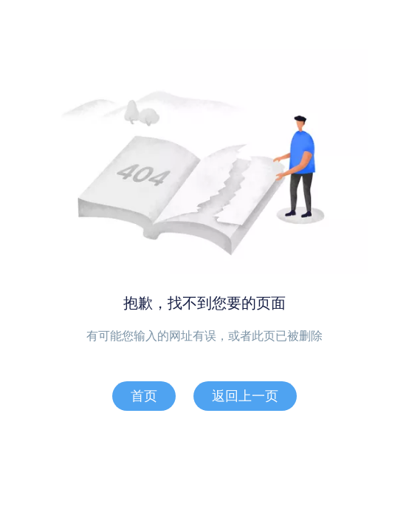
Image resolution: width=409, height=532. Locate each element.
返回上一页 (245, 396)
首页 (144, 396)
